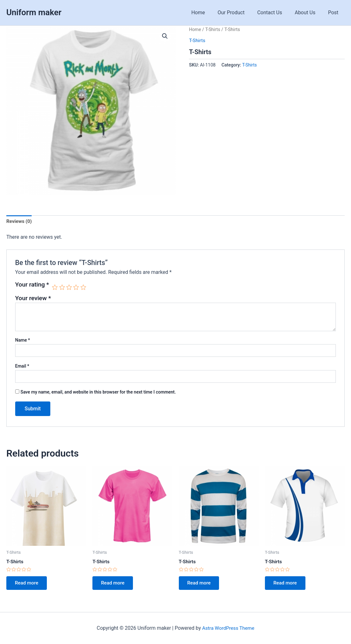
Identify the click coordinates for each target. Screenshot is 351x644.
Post (334, 13)
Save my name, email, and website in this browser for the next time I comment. (98, 393)
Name (23, 341)
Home (209, 13)
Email (22, 367)
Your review (33, 299)
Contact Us (276, 13)
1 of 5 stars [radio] (55, 287)
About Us (309, 13)
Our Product (240, 13)
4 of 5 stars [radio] (77, 287)
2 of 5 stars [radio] (63, 287)
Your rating (32, 285)
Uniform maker (34, 12)
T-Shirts (213, 29)
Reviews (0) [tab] (20, 222)
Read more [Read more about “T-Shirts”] (28, 584)
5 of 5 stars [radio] (84, 287)
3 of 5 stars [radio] (70, 287)
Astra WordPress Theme (228, 628)
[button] (165, 36)
